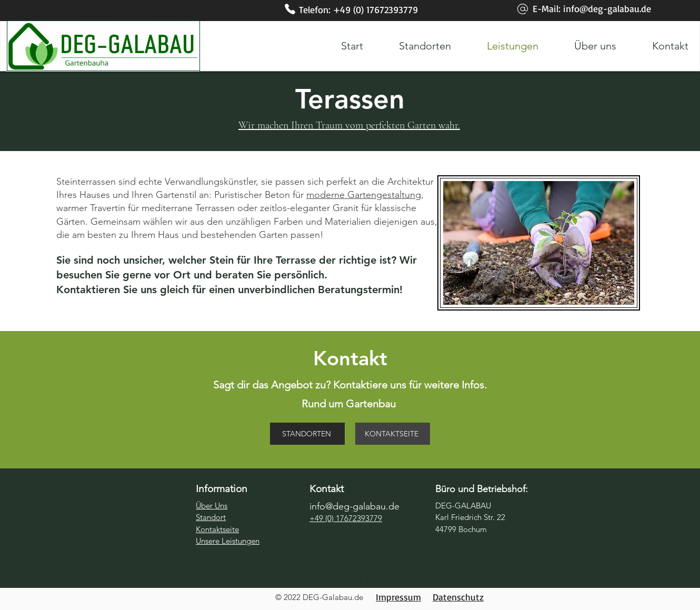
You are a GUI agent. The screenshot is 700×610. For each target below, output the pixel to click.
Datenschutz (458, 597)
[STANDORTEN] (307, 434)
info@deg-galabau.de (607, 8)
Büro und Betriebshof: (482, 489)
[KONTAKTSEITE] (393, 434)
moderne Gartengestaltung (364, 195)
